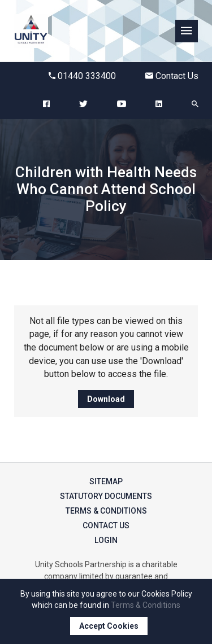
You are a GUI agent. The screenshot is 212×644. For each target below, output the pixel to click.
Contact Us (172, 76)
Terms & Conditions (106, 511)
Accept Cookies (109, 626)
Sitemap (106, 481)
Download (106, 399)
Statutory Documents (106, 496)
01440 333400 (82, 76)
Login (106, 540)
